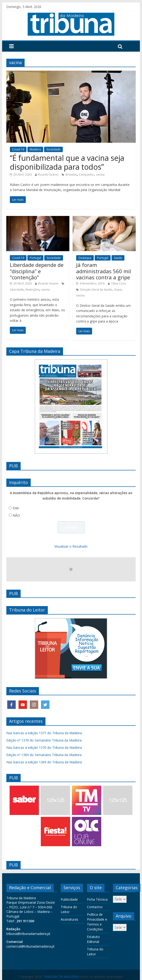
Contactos (95, 907)
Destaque (85, 258)
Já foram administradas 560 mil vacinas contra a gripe (104, 271)
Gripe (118, 290)
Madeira (35, 149)
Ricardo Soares (48, 175)
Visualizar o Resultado (71, 546)
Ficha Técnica (97, 899)
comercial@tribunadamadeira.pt (30, 946)
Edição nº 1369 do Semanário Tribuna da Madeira (44, 755)
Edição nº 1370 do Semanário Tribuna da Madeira (44, 740)
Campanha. (87, 175)
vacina (100, 175)
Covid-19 (18, 149)
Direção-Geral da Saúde (96, 290)
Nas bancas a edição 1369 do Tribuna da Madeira (44, 762)
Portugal (35, 258)
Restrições (32, 290)
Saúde (118, 258)
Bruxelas (71, 175)
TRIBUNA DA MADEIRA (61, 977)
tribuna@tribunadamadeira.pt (28, 934)
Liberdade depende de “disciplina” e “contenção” (37, 271)
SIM (16, 508)
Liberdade (17, 290)
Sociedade (53, 149)
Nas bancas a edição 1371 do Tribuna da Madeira (44, 733)
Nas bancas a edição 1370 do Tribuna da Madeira (44, 747)
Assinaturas (69, 919)
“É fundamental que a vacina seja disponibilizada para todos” (67, 162)
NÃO (16, 515)
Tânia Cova (118, 283)
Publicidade (69, 899)
